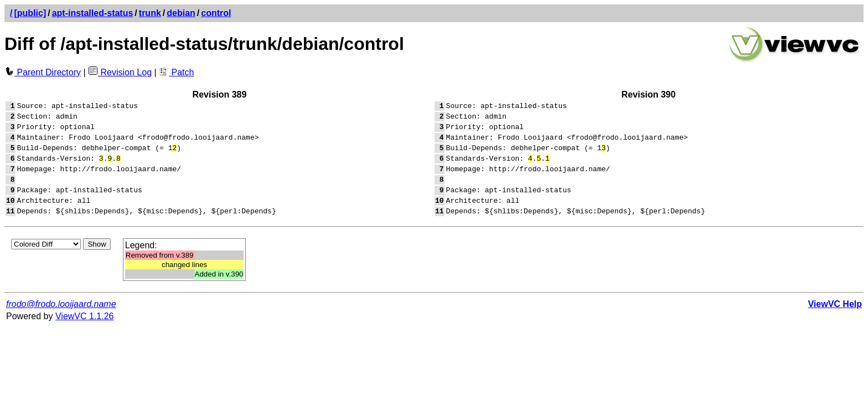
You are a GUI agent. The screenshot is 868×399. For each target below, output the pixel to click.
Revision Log (120, 72)
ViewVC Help (835, 322)
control (216, 13)
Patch (176, 72)
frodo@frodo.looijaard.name (61, 322)
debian (181, 13)
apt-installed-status (93, 13)
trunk (150, 13)
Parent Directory (43, 72)
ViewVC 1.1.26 (85, 334)
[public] (30, 13)
